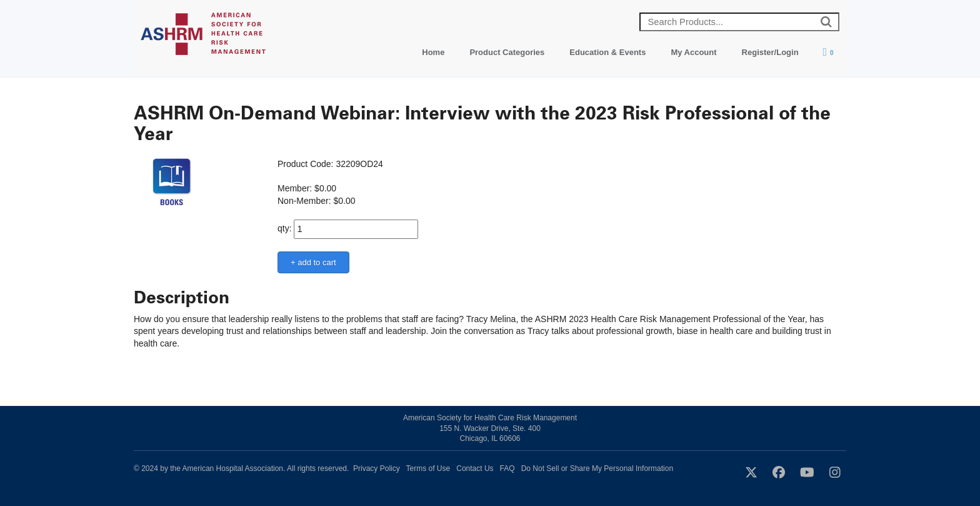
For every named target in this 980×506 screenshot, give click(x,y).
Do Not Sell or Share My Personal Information (597, 468)
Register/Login (770, 52)
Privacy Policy (377, 468)
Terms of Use (428, 468)
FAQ (507, 468)
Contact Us (475, 468)
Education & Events (607, 52)
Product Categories (507, 52)
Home (433, 52)
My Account (693, 52)
